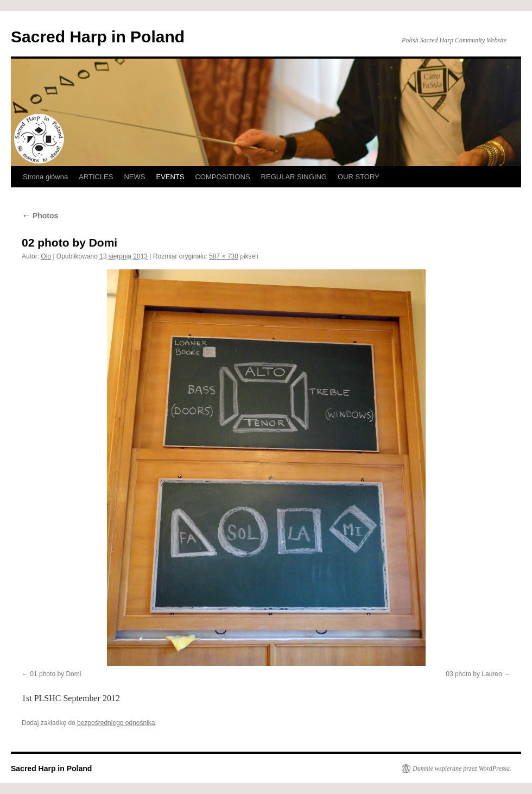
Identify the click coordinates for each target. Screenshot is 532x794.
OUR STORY (359, 177)
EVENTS (170, 177)
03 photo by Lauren (474, 674)
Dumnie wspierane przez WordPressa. (462, 768)
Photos (40, 216)
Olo (46, 256)
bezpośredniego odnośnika (116, 723)
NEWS (134, 177)
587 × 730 (224, 256)
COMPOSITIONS (222, 177)
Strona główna (45, 177)
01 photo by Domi (55, 674)
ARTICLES (96, 177)
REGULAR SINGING (294, 177)
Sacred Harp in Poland (98, 37)
